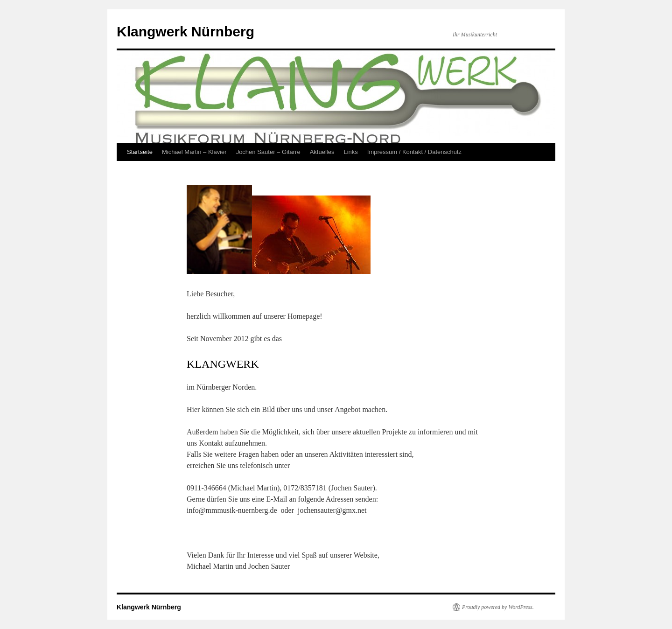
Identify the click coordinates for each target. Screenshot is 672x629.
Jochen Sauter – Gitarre (268, 152)
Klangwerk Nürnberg (185, 31)
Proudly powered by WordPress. (498, 607)
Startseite (140, 152)
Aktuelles (322, 152)
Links (350, 152)
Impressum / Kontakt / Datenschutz (414, 152)
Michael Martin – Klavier (194, 152)
